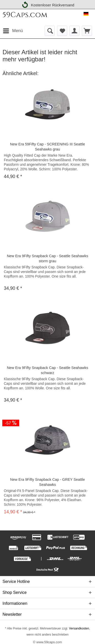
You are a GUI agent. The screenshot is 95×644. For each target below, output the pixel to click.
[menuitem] (13, 31)
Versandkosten (79, 628)
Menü (13, 30)
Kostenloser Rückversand (48, 4)
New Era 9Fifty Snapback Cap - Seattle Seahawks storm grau (48, 258)
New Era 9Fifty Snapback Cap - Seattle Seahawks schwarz (48, 370)
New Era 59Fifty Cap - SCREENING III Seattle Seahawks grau (48, 147)
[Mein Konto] (74, 31)
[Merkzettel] (62, 31)
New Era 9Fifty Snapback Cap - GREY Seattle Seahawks (48, 482)
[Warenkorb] (87, 31)
